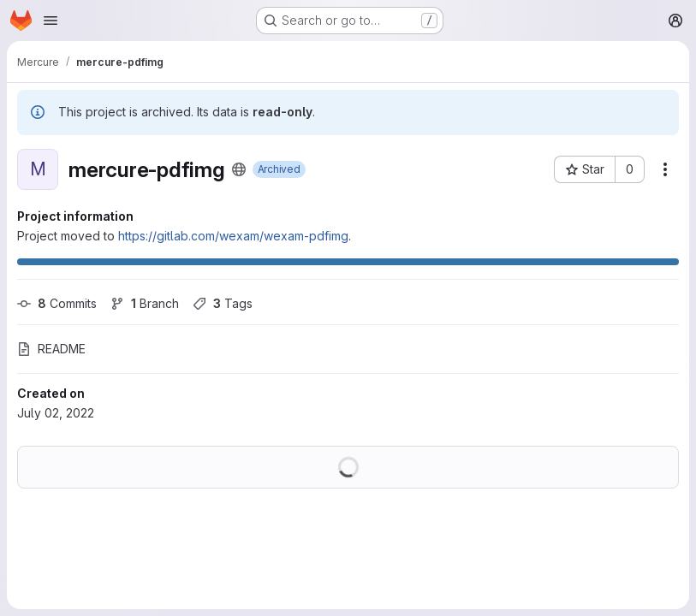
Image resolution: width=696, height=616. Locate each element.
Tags (223, 303)
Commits (57, 303)
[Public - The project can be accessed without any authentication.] (239, 169)
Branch (145, 303)
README (51, 349)
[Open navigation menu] (51, 21)
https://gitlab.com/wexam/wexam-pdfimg (233, 236)
